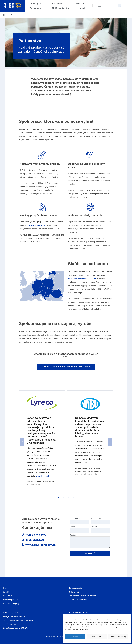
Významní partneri (10, 600)
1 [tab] (58, 498)
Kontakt (84, 8)
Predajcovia (8, 596)
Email (80, 528)
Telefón (101, 528)
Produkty (35, 4)
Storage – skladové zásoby (14, 616)
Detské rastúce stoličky (78, 600)
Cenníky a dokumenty (12, 624)
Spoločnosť (101, 520)
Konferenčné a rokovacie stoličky (83, 596)
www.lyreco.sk (43, 476)
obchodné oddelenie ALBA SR (82, 279)
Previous (22, 442)
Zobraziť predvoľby (118, 637)
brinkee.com (56, 636)
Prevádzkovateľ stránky (79, 613)
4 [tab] (74, 498)
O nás (80, 4)
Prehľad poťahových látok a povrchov (19, 620)
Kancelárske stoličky (77, 588)
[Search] (120, 6)
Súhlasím (75, 637)
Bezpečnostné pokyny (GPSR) (16, 628)
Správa (90, 541)
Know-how (58, 4)
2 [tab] (63, 498)
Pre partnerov (37, 8)
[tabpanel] (42, 442)
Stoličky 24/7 (74, 592)
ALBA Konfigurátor (62, 8)
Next (110, 442)
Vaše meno (80, 520)
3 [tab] (69, 498)
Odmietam (97, 637)
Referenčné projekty (11, 603)
